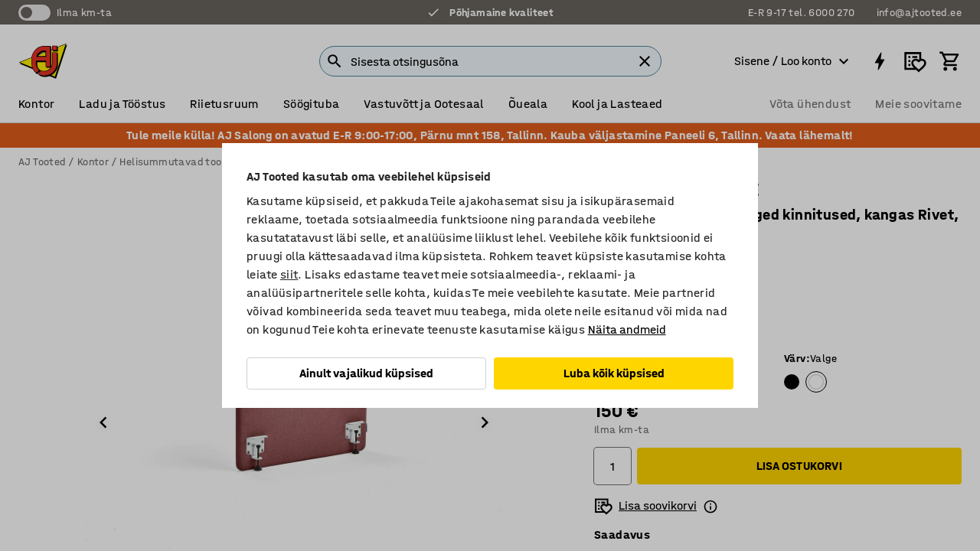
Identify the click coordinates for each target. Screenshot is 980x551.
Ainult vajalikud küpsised (366, 373)
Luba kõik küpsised (614, 373)
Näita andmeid (627, 329)
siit (289, 274)
